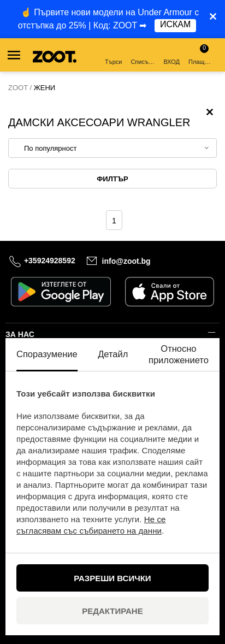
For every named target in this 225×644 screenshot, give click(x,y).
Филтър (112, 179)
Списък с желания (143, 56)
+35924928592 (50, 261)
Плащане (201, 55)
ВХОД (171, 56)
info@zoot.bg (126, 261)
